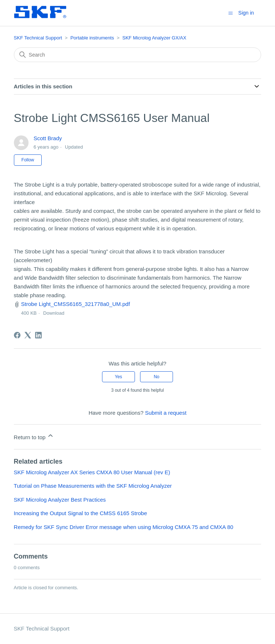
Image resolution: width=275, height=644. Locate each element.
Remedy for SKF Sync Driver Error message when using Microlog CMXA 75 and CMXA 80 (124, 527)
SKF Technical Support (38, 38)
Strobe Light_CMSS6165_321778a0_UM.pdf (76, 304)
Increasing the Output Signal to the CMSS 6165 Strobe (80, 513)
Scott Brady (48, 138)
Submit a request (165, 413)
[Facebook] (17, 335)
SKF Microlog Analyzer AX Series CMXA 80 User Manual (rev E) (92, 472)
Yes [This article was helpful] (118, 377)
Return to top (34, 436)
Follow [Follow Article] (28, 160)
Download (54, 313)
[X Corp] (28, 335)
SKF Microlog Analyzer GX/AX (155, 38)
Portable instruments (92, 38)
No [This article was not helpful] (156, 377)
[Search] (138, 55)
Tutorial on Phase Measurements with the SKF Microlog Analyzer (93, 486)
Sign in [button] (246, 13)
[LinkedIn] (38, 335)
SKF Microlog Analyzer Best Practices (60, 500)
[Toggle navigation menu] (231, 13)
